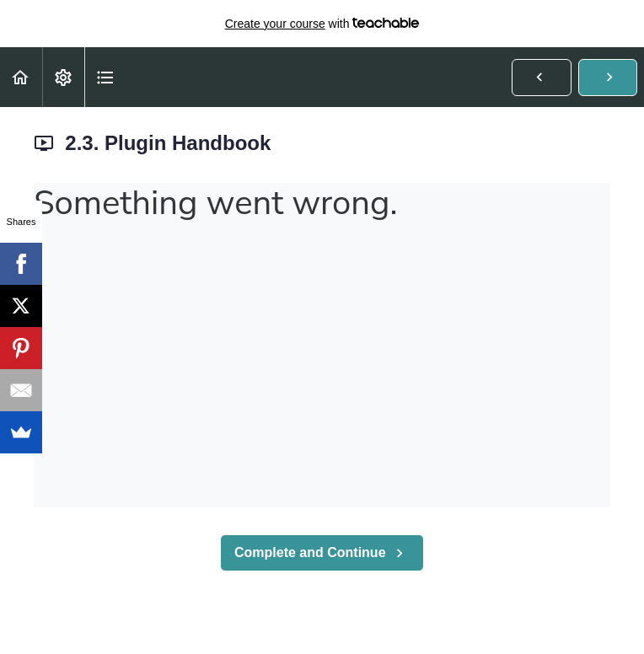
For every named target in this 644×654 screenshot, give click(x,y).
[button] (21, 77)
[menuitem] (63, 77)
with (322, 24)
